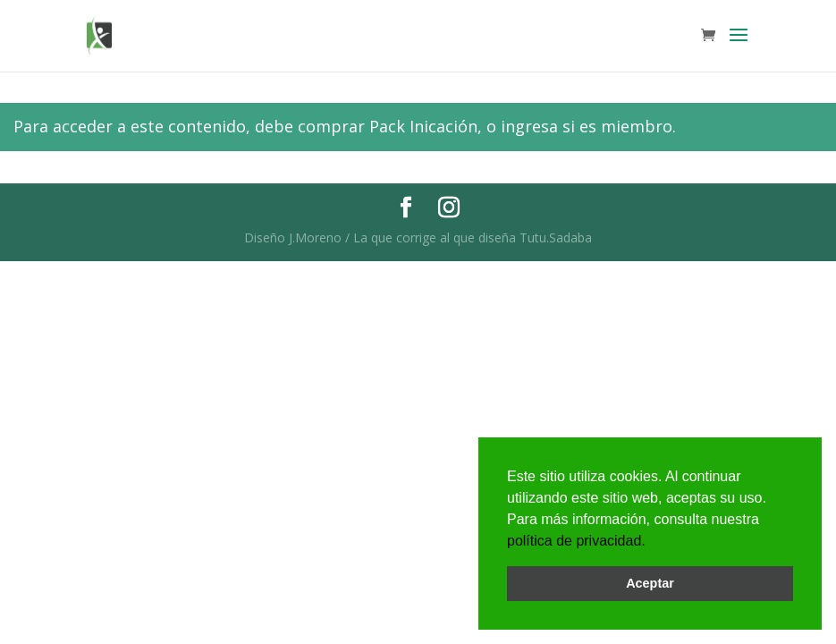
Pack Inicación (423, 126)
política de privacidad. (576, 541)
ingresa (529, 126)
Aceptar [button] (650, 583)
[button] (652, 542)
